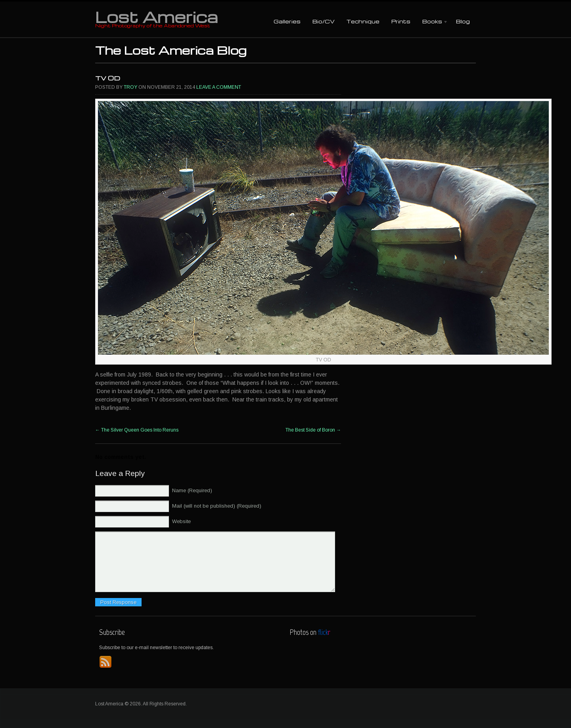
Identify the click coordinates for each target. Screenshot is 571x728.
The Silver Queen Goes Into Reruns (137, 430)
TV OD (108, 78)
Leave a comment (219, 87)
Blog (463, 21)
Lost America (156, 17)
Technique (363, 21)
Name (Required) (192, 490)
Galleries (287, 21)
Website (181, 521)
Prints (401, 21)
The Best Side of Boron (313, 430)
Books (432, 22)
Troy (130, 87)
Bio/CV (324, 21)
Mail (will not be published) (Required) (217, 506)
